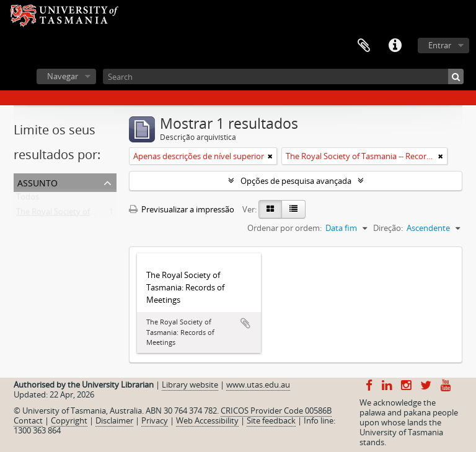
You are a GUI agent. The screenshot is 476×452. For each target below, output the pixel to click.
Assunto (37, 182)
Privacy (155, 420)
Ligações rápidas (395, 46)
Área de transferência (364, 46)
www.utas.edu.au (258, 385)
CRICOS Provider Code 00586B (276, 411)
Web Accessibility (207, 420)
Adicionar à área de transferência (245, 323)
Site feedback (271, 420)
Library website (190, 385)
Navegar (63, 76)
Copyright (69, 420)
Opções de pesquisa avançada (296, 181)
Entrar (440, 45)
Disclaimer (114, 420)
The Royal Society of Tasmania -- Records (91, 214)
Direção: (388, 228)
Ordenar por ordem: (284, 228)
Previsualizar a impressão (182, 209)
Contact (28, 420)
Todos (28, 199)
